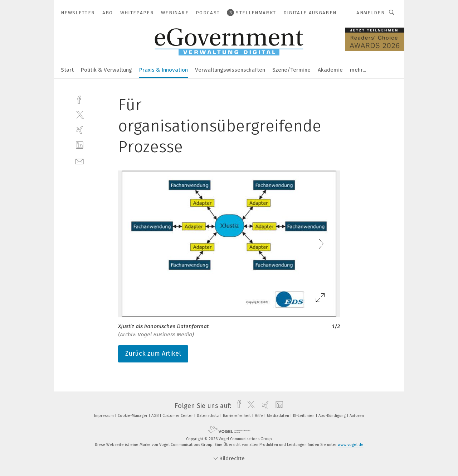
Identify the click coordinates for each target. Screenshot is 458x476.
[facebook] (80, 99)
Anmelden (371, 13)
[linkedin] (80, 145)
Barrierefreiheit (237, 416)
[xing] (80, 130)
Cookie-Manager (133, 416)
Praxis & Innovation (164, 70)
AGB (155, 416)
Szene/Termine (291, 70)
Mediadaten (279, 416)
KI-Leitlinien (304, 416)
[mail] (80, 161)
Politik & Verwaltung (106, 70)
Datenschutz (208, 416)
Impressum (104, 416)
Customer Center (178, 416)
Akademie (330, 70)
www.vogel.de (351, 445)
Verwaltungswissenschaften (230, 70)
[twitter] (80, 114)
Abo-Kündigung (333, 416)
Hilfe (259, 416)
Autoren (357, 416)
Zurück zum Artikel (153, 354)
